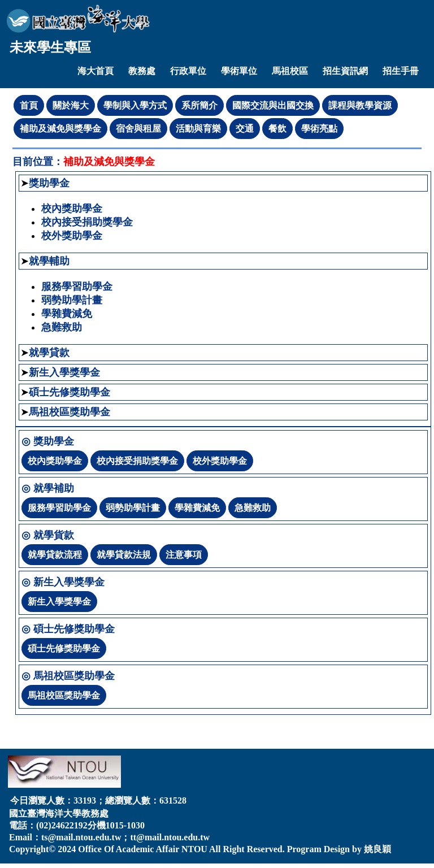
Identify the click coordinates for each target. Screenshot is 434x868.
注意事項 (184, 555)
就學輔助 (49, 261)
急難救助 (62, 327)
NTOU (194, 849)
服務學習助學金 (77, 287)
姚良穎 (377, 849)
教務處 (142, 71)
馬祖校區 (290, 71)
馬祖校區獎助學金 (70, 412)
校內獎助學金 (72, 209)
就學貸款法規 (124, 555)
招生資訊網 (345, 71)
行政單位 (188, 71)
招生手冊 (401, 71)
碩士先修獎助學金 (70, 392)
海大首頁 (96, 71)
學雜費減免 (67, 314)
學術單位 (239, 71)
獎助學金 (49, 183)
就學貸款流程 (55, 555)
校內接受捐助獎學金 (87, 222)
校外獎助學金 (72, 236)
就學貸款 (49, 353)
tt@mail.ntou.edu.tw (170, 837)
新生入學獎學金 (64, 372)
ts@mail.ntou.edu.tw (81, 837)
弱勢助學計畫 (72, 300)
